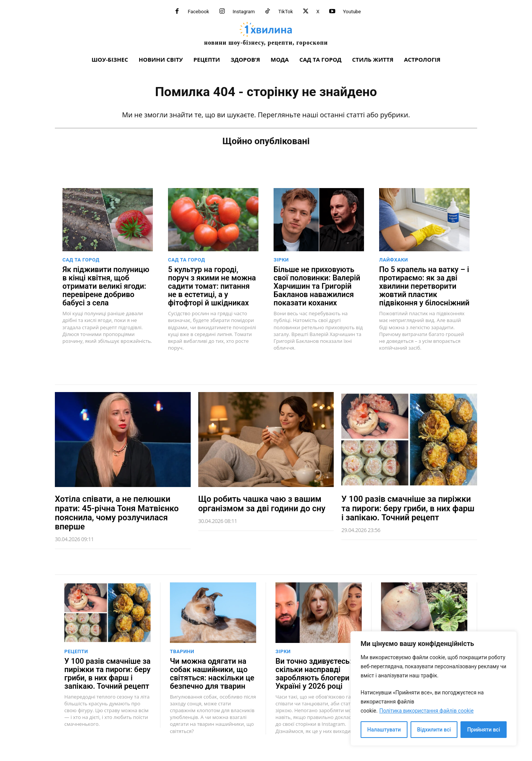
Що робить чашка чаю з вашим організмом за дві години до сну (262, 503)
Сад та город (81, 260)
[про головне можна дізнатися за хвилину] (266, 33)
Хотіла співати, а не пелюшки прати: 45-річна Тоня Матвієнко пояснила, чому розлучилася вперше (117, 513)
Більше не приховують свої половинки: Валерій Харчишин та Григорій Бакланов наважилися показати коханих (317, 286)
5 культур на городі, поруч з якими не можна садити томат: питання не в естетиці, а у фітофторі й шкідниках (212, 286)
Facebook (198, 12)
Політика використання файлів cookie (426, 711)
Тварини (182, 651)
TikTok (285, 12)
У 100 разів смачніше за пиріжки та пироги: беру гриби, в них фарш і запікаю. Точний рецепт (408, 508)
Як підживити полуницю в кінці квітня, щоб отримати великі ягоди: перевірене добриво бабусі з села (106, 286)
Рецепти (76, 651)
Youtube (352, 12)
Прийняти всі (484, 730)
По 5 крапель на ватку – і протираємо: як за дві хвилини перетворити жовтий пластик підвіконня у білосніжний (424, 286)
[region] (434, 689)
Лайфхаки (394, 260)
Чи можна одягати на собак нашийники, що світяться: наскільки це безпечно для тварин (212, 674)
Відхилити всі (434, 730)
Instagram (244, 12)
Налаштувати (384, 730)
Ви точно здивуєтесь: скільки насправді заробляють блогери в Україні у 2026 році (316, 674)
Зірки (281, 260)
